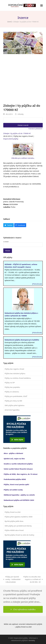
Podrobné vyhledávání (35, 129)
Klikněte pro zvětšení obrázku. (23, 158)
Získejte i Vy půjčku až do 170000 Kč (17, 133)
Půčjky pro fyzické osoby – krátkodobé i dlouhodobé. (12, 579)
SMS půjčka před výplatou (15, 405)
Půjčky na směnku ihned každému (18, 378)
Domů (10, 22)
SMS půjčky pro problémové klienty (18, 526)
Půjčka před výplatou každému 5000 (19, 517)
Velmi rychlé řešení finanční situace (18, 469)
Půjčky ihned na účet (13, 512)
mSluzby (20, 114)
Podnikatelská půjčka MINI (15, 479)
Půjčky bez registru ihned (14, 369)
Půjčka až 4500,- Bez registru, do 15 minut (21, 474)
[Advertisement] (23, 79)
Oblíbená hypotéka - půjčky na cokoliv (19, 495)
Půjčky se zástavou (12, 392)
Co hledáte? (6, 242)
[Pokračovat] (37, 284)
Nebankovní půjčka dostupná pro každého (22, 340)
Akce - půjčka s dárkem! (13, 453)
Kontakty (32, 640)
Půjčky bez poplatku (12, 387)
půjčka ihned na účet (24, 627)
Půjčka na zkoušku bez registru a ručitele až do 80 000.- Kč (33, 579)
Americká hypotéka (12, 410)
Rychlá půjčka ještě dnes (14, 521)
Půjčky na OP (10, 383)
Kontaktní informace (12, 199)
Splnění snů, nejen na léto (14, 459)
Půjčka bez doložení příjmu (15, 373)
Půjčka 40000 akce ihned (14, 530)
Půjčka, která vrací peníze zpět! (16, 484)
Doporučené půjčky (11, 139)
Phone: (6, 204)
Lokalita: (7, 207)
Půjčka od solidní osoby (13, 490)
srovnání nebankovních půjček (31, 624)
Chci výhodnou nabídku (23, 609)
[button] (42, 5)
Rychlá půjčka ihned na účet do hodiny (19, 535)
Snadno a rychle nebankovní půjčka (18, 464)
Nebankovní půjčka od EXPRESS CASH (19, 500)
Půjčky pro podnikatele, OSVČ (16, 396)
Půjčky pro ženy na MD (13, 401)
